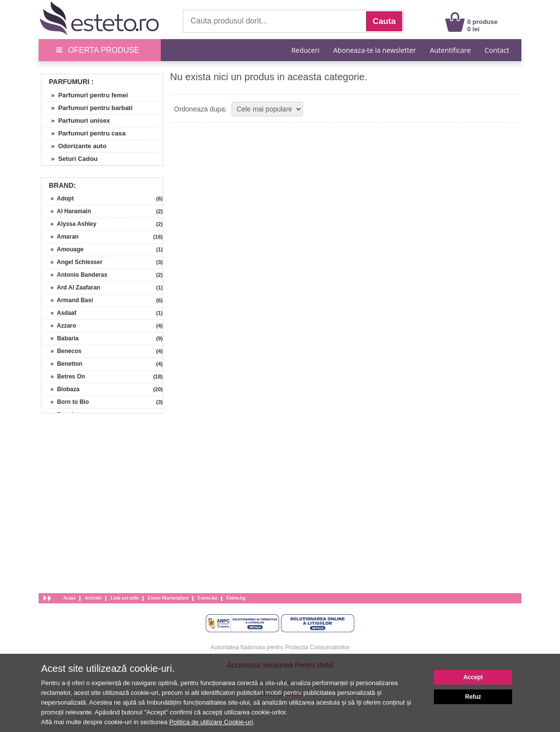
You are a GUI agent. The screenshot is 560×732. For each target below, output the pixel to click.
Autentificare (451, 50)
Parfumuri (69, 82)
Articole (93, 598)
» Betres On (65, 377)
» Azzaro (60, 326)
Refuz (473, 697)
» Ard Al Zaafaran (72, 288)
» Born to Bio (66, 402)
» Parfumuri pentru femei (86, 95)
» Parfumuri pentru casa (85, 133)
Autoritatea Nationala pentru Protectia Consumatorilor (280, 647)
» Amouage (64, 249)
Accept (473, 677)
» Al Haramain (67, 211)
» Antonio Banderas (76, 275)
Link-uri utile (125, 598)
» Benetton (63, 364)
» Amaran (61, 237)
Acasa (69, 598)
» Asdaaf (60, 313)
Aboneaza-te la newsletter (375, 50)
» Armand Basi (68, 300)
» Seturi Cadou (71, 159)
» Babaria (61, 338)
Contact (497, 50)
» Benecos (63, 351)
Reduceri (305, 50)
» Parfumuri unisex (77, 121)
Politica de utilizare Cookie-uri (211, 722)
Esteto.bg (236, 598)
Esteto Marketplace (168, 598)
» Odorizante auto (75, 146)
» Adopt (59, 199)
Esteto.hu (207, 598)
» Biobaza (62, 389)
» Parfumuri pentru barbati (88, 108)
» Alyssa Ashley (70, 224)
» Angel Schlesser (73, 262)
